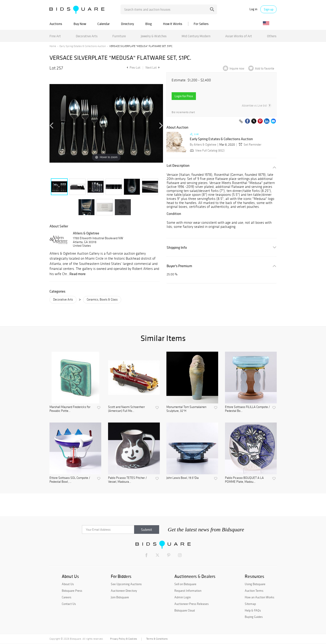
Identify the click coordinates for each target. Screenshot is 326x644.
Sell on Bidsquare (185, 584)
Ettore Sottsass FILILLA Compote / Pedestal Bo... (247, 409)
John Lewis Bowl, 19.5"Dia (183, 478)
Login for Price (184, 96)
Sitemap (250, 604)
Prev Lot (133, 68)
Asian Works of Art (239, 36)
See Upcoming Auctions (126, 584)
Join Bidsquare (120, 597)
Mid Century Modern (196, 36)
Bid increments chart (183, 112)
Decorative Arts (87, 36)
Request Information (188, 591)
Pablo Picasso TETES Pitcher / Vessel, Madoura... (127, 480)
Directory (127, 24)
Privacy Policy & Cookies (123, 639)
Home (53, 46)
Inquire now (237, 68)
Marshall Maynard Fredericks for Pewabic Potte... (70, 409)
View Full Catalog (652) (207, 150)
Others (272, 36)
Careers (67, 597)
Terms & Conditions (157, 639)
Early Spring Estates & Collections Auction (83, 46)
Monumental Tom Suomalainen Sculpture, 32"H (186, 409)
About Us (68, 584)
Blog (148, 24)
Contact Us (69, 604)
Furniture (119, 36)
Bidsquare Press (72, 591)
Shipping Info (177, 247)
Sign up (269, 9)
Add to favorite (265, 68)
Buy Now (80, 24)
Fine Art (55, 36)
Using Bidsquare (255, 584)
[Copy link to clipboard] (241, 122)
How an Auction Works (259, 597)
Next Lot (153, 68)
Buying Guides (254, 617)
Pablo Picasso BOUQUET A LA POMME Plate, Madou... (244, 480)
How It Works (173, 24)
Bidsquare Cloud (185, 610)
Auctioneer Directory (124, 591)
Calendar (104, 24)
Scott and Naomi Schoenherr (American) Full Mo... (126, 409)
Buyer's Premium (179, 266)
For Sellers (201, 24)
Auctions (56, 24)
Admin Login (183, 597)
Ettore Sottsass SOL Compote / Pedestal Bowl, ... (70, 480)
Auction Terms (254, 591)
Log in (253, 9)
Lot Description (178, 165)
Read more (78, 274)
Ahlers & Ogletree (86, 233)
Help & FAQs (253, 610)
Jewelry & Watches (154, 36)
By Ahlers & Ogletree (203, 145)
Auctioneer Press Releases (191, 604)
